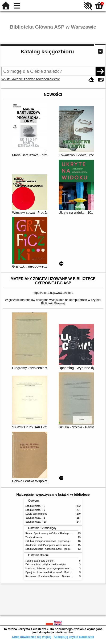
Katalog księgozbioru (47, 52)
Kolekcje (53, 79)
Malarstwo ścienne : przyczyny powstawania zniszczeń (54, 569)
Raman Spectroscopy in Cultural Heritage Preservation (54, 533)
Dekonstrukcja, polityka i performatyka (45, 565)
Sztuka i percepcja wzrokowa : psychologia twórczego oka (56, 541)
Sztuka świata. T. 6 (35, 518)
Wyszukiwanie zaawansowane (24, 79)
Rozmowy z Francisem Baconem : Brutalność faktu (52, 576)
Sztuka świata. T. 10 (36, 522)
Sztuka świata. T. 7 (35, 510)
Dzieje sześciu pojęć (36, 514)
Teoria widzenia (34, 537)
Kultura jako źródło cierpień (40, 561)
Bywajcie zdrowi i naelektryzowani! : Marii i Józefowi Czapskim (58, 572)
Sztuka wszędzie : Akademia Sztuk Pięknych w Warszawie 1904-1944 (62, 549)
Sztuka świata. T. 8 (35, 506)
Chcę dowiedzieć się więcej (32, 637)
